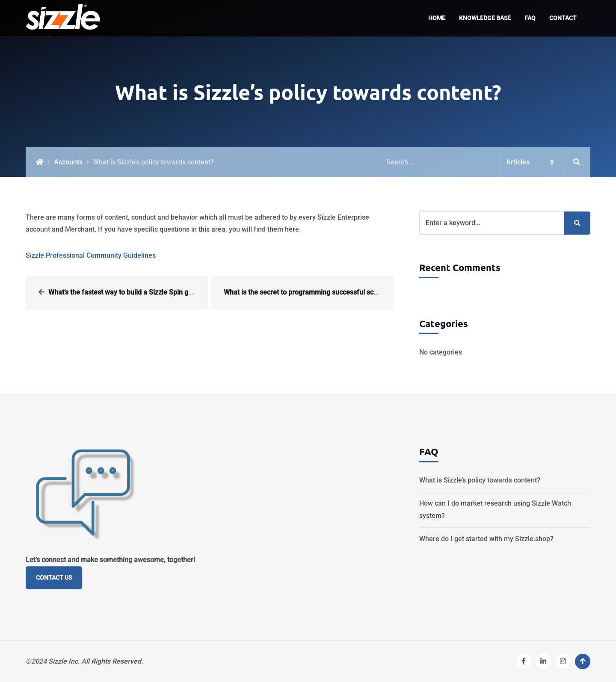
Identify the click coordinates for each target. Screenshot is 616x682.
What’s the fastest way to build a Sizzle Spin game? (127, 292)
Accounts (68, 162)
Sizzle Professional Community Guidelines (91, 255)
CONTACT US (54, 578)
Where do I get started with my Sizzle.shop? (486, 539)
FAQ (530, 18)
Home (437, 18)
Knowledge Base (485, 18)
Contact (563, 18)
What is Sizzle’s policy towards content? (480, 480)
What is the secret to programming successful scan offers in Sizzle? (328, 292)
